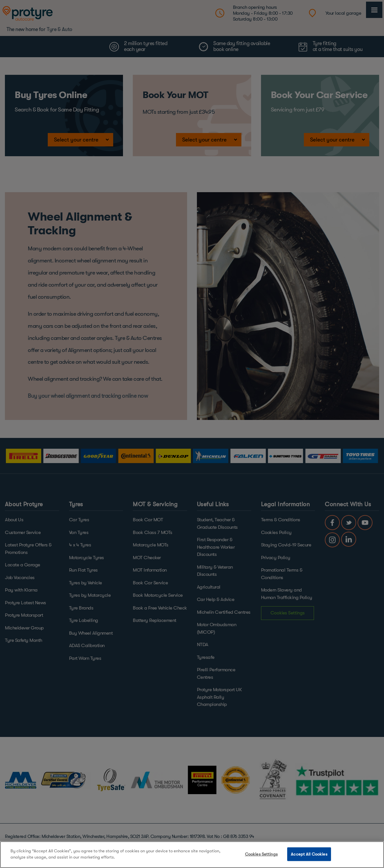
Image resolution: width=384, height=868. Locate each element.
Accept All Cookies (309, 854)
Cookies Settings (261, 854)
